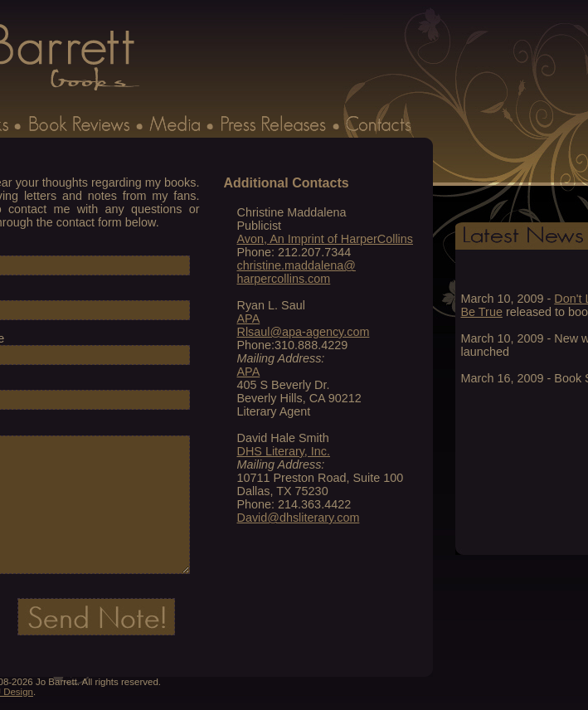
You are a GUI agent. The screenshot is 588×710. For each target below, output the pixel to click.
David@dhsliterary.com (299, 518)
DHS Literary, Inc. (284, 451)
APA (249, 319)
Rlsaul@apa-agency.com (304, 332)
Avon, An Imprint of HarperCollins (326, 239)
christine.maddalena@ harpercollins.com (296, 272)
